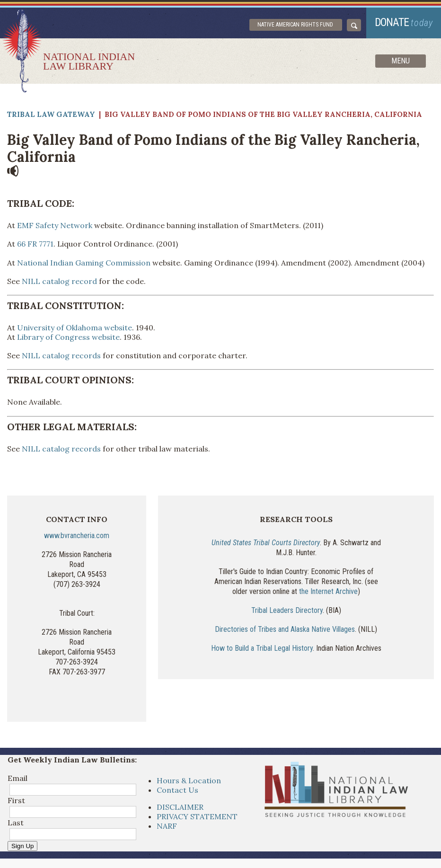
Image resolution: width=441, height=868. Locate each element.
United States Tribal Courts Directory (266, 543)
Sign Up (22, 846)
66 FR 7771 (35, 244)
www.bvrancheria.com (77, 536)
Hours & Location (189, 780)
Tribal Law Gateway (51, 114)
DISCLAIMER (180, 807)
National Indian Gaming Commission (84, 263)
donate (404, 22)
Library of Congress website (68, 337)
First (16, 800)
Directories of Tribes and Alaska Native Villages (285, 629)
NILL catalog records (61, 355)
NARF (167, 826)
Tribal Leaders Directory (287, 610)
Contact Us (177, 790)
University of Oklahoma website (75, 328)
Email (18, 778)
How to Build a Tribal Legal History (262, 648)
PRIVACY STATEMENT (197, 816)
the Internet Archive (328, 591)
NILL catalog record (59, 281)
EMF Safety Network (55, 225)
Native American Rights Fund (295, 25)
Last (16, 823)
